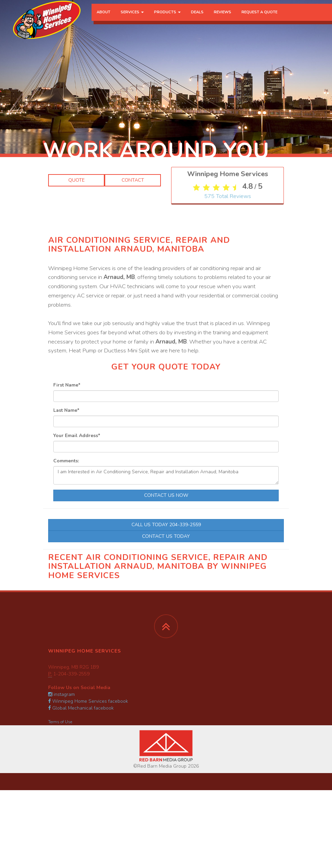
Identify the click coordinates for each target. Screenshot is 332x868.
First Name (67, 385)
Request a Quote (259, 19)
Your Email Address (77, 436)
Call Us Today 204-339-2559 (166, 525)
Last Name (66, 410)
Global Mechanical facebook (81, 708)
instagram (61, 694)
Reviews (223, 19)
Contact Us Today (166, 536)
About (103, 19)
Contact (133, 180)
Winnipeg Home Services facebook (88, 701)
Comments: (66, 461)
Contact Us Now (166, 495)
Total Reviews (228, 256)
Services (132, 19)
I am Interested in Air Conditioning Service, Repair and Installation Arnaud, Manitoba (166, 475)
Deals (197, 19)
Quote (77, 180)
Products (167, 19)
